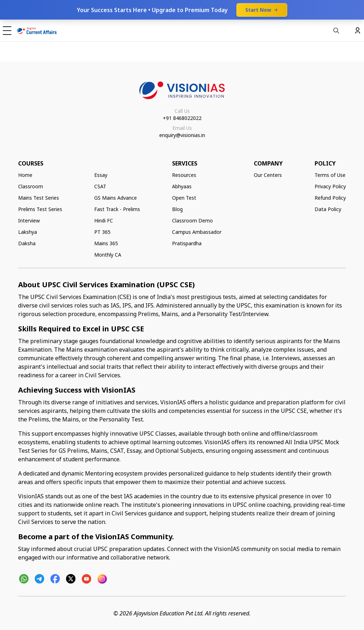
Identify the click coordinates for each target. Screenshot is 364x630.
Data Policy (328, 209)
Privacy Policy (330, 186)
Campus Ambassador (197, 232)
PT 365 (102, 232)
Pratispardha (187, 243)
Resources (184, 175)
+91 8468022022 (182, 118)
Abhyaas (182, 186)
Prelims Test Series (40, 209)
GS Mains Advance (116, 198)
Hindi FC (104, 220)
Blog (177, 209)
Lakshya (28, 232)
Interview (29, 220)
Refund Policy (330, 198)
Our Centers (268, 175)
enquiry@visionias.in (182, 135)
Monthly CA (108, 255)
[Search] (336, 31)
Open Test (184, 198)
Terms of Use (330, 175)
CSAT (100, 186)
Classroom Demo (192, 220)
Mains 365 (106, 243)
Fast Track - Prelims (117, 209)
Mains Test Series (39, 198)
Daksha (27, 243)
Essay (101, 175)
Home (25, 175)
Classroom (31, 186)
